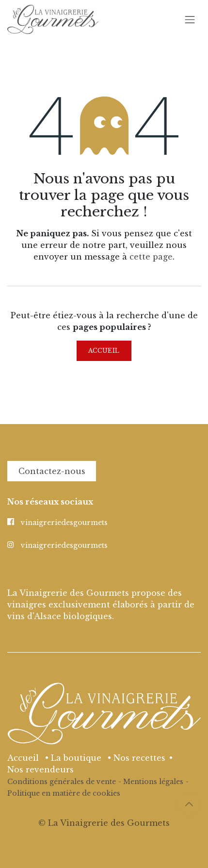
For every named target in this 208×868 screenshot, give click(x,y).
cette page (151, 257)
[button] (189, 804)
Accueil (104, 351)
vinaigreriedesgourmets (64, 523)
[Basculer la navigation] (190, 19)
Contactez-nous (52, 471)
